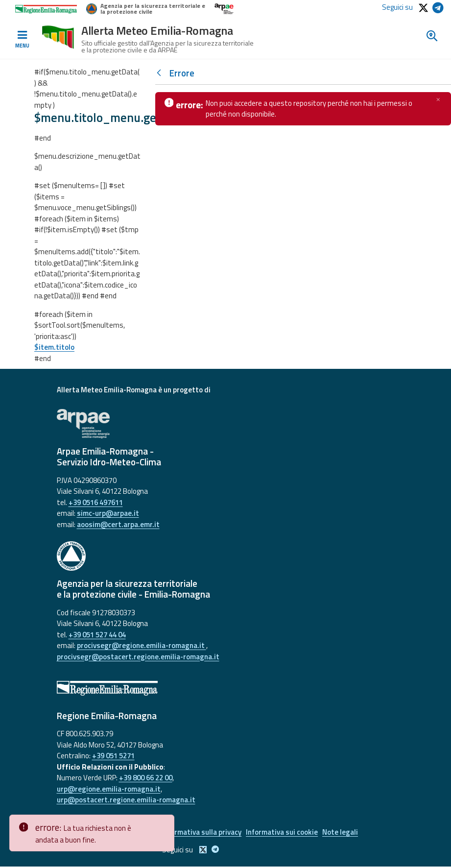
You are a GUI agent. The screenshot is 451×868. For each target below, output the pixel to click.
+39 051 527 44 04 (97, 635)
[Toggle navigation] (22, 40)
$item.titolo (54, 347)
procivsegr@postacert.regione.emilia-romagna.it (138, 657)
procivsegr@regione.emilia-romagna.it (142, 645)
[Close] (165, 822)
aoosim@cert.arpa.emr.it (118, 524)
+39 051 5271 (113, 756)
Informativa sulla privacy (201, 833)
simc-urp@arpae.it (108, 513)
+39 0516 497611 (96, 502)
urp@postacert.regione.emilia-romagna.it (126, 800)
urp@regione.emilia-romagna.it (109, 789)
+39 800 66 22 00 (146, 778)
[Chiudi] (438, 99)
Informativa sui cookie (284, 833)
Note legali (345, 833)
